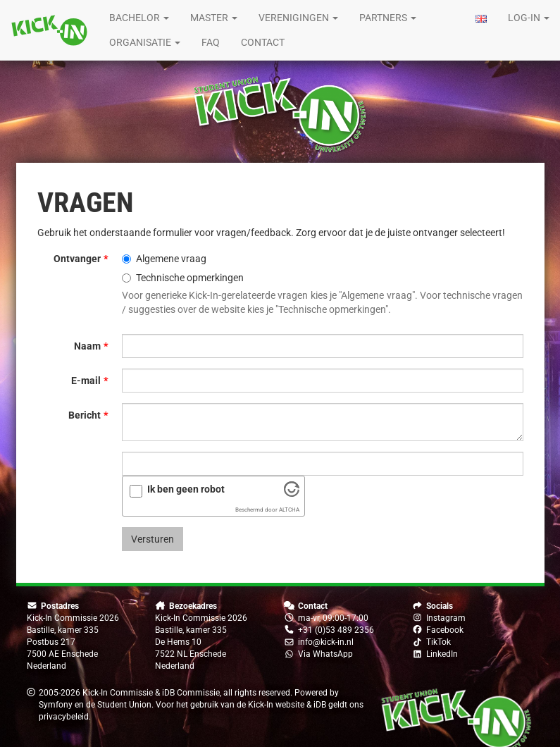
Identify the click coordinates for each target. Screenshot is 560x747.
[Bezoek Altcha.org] (292, 493)
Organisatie (145, 42)
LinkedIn (442, 654)
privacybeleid (64, 717)
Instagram (446, 618)
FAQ (211, 42)
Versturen (153, 539)
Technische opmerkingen (183, 278)
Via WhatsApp (325, 654)
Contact (263, 42)
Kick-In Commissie (118, 693)
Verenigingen (298, 18)
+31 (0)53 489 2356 (336, 630)
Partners (388, 18)
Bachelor (139, 18)
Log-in (529, 18)
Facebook (445, 630)
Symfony (56, 705)
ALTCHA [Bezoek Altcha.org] (289, 510)
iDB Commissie (191, 693)
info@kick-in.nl (326, 642)
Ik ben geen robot (186, 489)
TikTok (438, 642)
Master (214, 18)
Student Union (124, 705)
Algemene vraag (164, 259)
